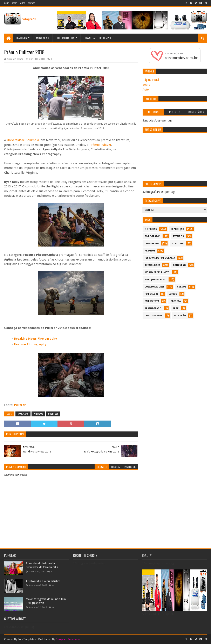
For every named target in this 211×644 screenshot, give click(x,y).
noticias (23, 414)
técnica (176, 301)
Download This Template (99, 38)
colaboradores (155, 287)
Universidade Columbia (23, 140)
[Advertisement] (175, 349)
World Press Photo (157, 272)
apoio (173, 294)
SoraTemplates (27, 639)
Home (6, 3)
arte (176, 308)
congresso (152, 244)
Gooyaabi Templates (68, 639)
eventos (178, 236)
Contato (32, 3)
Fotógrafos (153, 236)
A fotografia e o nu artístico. (44, 581)
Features (21, 38)
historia (178, 244)
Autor (22, 3)
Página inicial (151, 80)
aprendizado (153, 308)
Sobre (14, 3)
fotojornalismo (156, 280)
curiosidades (154, 316)
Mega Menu (43, 38)
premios (38, 414)
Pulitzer (20, 405)
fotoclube (151, 294)
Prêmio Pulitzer (100, 145)
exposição (178, 229)
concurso (179, 265)
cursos (182, 287)
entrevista (152, 301)
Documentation (65, 38)
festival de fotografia (160, 258)
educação (180, 316)
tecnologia (152, 265)
